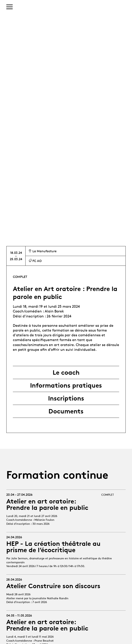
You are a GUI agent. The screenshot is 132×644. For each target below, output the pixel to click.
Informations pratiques (66, 385)
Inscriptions (66, 398)
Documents (66, 411)
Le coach (66, 372)
